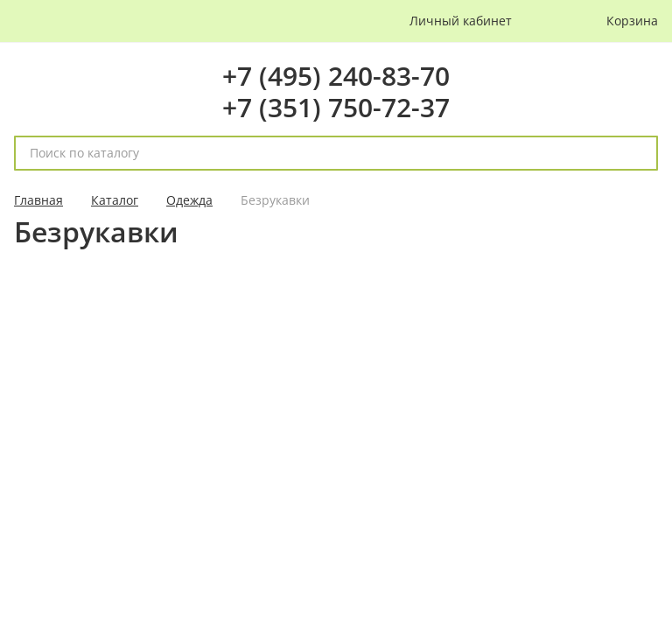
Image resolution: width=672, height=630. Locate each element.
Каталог (115, 200)
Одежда (189, 200)
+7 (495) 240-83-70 (336, 76)
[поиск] (637, 153)
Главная (38, 200)
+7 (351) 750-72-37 (336, 107)
